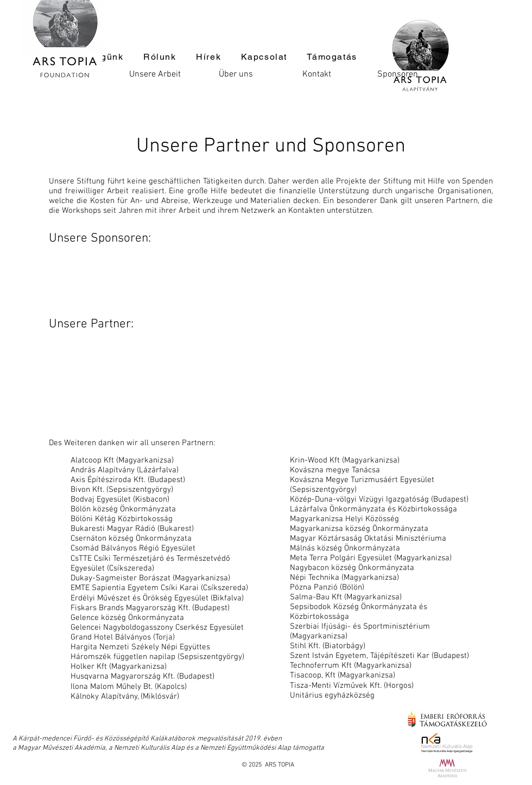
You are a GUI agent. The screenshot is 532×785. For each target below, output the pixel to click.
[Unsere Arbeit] (155, 74)
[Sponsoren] (397, 74)
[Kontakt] (316, 74)
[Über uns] (236, 74)
